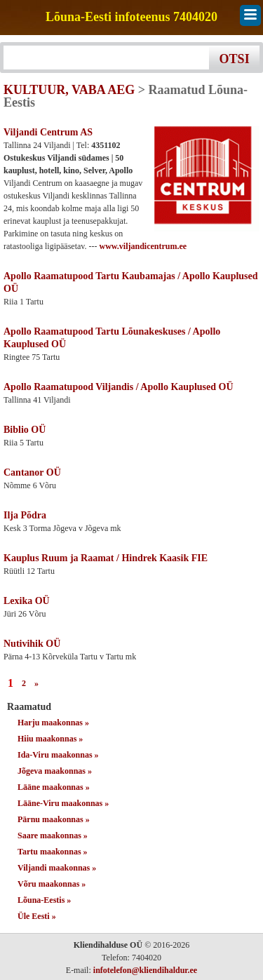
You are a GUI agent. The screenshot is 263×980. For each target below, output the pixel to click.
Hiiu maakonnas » (50, 739)
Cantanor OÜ (32, 472)
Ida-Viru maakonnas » (58, 755)
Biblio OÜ (25, 430)
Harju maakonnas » (53, 723)
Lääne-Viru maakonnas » (63, 803)
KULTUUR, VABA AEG (69, 90)
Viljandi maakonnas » (57, 868)
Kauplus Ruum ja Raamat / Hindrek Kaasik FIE (106, 558)
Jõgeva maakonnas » (55, 771)
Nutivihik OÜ (32, 644)
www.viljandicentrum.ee (143, 246)
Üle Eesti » (37, 916)
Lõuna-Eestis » (44, 900)
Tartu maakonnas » (53, 852)
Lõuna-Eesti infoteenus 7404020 (131, 17)
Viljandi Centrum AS (48, 132)
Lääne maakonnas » (54, 787)
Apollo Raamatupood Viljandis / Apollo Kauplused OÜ (119, 387)
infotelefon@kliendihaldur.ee (145, 970)
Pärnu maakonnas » (54, 819)
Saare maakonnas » (53, 835)
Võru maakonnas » (52, 884)
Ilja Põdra (25, 515)
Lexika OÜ (27, 601)
